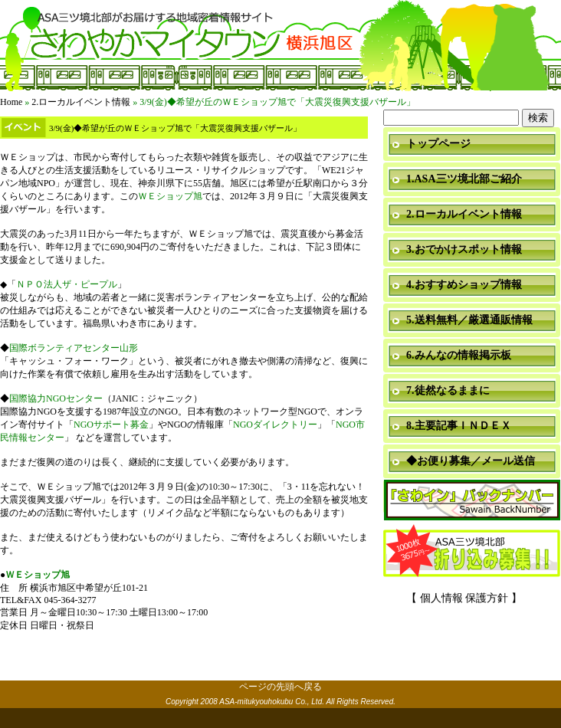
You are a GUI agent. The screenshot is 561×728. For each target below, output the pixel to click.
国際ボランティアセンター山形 (74, 348)
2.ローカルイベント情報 (81, 102)
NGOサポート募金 (111, 425)
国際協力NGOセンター (56, 398)
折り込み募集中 (472, 552)
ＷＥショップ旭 (170, 196)
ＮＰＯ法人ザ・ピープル (67, 284)
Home (11, 102)
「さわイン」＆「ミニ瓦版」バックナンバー (472, 501)
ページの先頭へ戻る (280, 687)
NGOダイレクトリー (275, 425)
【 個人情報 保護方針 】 (464, 598)
